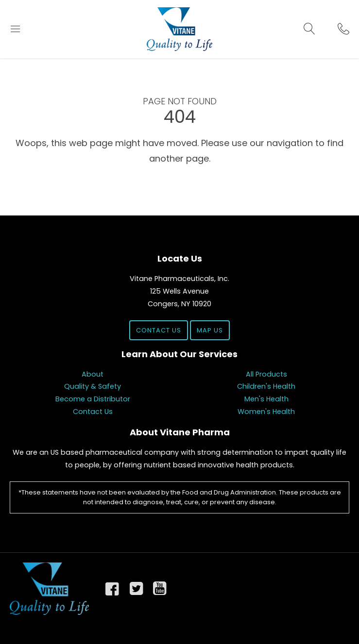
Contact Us (159, 330)
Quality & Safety (93, 386)
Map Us (210, 330)
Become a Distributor (93, 399)
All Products (266, 374)
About (93, 374)
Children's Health (266, 386)
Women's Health (266, 412)
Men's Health (266, 399)
